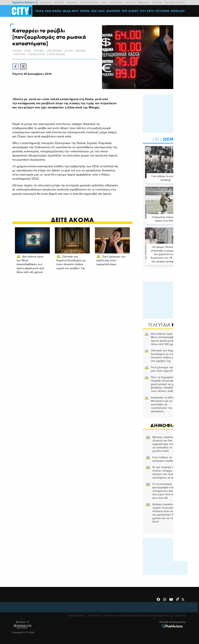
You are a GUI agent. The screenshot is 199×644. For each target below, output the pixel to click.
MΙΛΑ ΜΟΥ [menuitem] (71, 11)
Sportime (72, 2)
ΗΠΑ (30, 51)
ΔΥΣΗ (71, 51)
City (104, 2)
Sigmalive (46, 2)
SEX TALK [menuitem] (99, 11)
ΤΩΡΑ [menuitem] (40, 11)
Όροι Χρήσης (76, 615)
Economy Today (89, 2)
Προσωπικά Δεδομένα (136, 615)
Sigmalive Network (24, 2)
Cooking (157, 2)
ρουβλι (41, 51)
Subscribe (180, 615)
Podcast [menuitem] (178, 11)
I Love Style (115, 2)
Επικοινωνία (112, 615)
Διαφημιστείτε (161, 615)
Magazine (144, 2)
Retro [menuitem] (86, 11)
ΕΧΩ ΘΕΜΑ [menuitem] (54, 11)
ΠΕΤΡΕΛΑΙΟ (56, 51)
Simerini (59, 2)
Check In (130, 2)
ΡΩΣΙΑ (19, 51)
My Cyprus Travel (175, 2)
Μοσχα (83, 51)
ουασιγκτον (38, 54)
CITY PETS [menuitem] (147, 11)
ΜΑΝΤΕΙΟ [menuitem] (114, 11)
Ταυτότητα (94, 615)
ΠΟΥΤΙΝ (22, 54)
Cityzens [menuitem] (163, 11)
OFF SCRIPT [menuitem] (131, 11)
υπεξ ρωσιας (58, 54)
